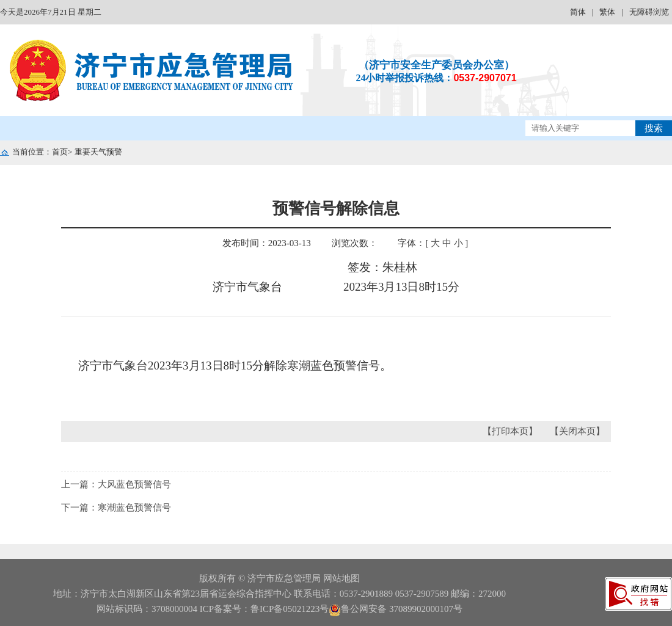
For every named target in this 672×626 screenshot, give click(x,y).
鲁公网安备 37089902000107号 (396, 609)
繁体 (607, 12)
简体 (578, 12)
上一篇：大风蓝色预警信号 (116, 484)
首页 (60, 152)
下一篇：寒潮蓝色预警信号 (116, 508)
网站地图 (341, 578)
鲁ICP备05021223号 (290, 609)
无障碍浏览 (649, 12)
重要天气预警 (98, 152)
